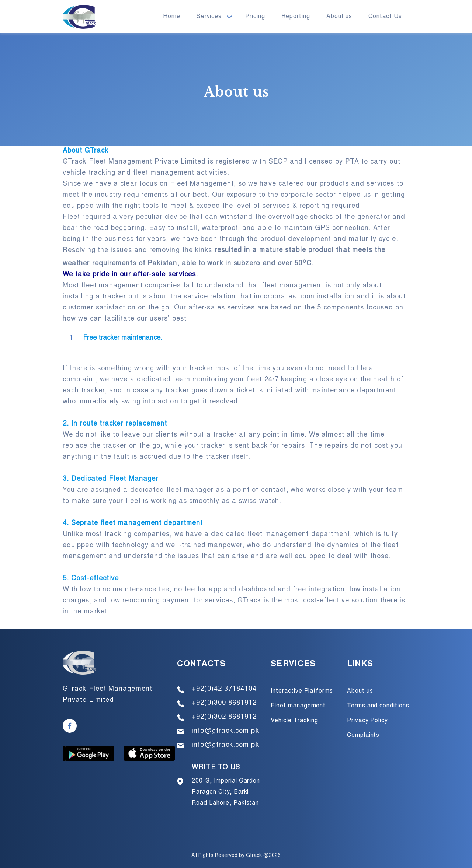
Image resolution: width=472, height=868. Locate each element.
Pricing (255, 17)
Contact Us (385, 17)
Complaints (363, 735)
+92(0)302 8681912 (224, 717)
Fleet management (298, 706)
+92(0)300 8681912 (224, 703)
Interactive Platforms (302, 691)
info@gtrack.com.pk (225, 731)
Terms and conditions (378, 706)
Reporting (296, 17)
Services (209, 17)
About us (339, 17)
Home (172, 17)
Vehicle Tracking (294, 721)
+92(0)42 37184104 (224, 689)
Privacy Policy (367, 721)
